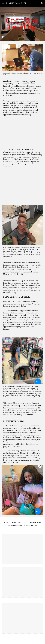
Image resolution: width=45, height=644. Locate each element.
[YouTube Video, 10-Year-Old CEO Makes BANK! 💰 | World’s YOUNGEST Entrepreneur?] (23, 184)
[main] (23, 24)
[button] (3, 3)
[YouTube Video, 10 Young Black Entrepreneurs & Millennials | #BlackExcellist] (23, 132)
